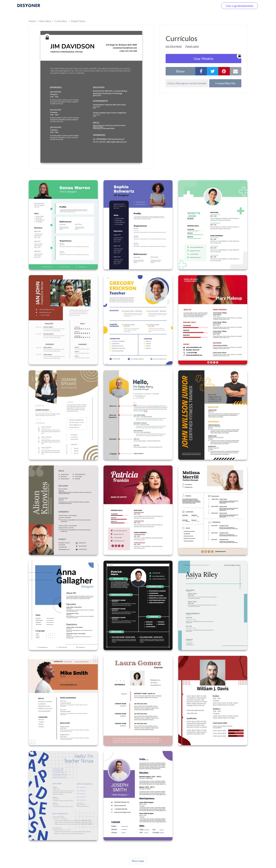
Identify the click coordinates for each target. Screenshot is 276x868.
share (180, 71)
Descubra (45, 21)
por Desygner (174, 46)
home (32, 21)
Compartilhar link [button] (225, 83)
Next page (138, 861)
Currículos (61, 21)
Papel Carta (78, 21)
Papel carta (192, 46)
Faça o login (207, 6)
